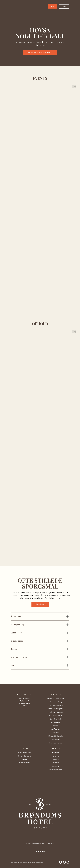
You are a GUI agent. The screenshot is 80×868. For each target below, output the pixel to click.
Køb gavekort (56, 722)
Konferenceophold (56, 743)
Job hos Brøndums (24, 756)
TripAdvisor (56, 759)
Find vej (24, 706)
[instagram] (64, 862)
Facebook (56, 766)
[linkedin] (68, 862)
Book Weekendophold (56, 709)
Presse (24, 759)
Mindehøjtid (52, 736)
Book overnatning (56, 702)
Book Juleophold (56, 719)
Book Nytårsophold (56, 716)
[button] (52, 6)
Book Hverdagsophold (56, 705)
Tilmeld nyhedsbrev (56, 770)
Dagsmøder (56, 739)
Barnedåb (56, 733)
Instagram (56, 753)
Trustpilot (56, 763)
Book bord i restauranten (56, 698)
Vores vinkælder (24, 763)
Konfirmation (56, 729)
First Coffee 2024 (48, 843)
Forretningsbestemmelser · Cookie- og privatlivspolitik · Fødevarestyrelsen (27, 862)
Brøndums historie (24, 753)
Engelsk (43, 852)
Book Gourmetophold (56, 712)
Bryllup (56, 726)
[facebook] (60, 862)
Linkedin (56, 756)
